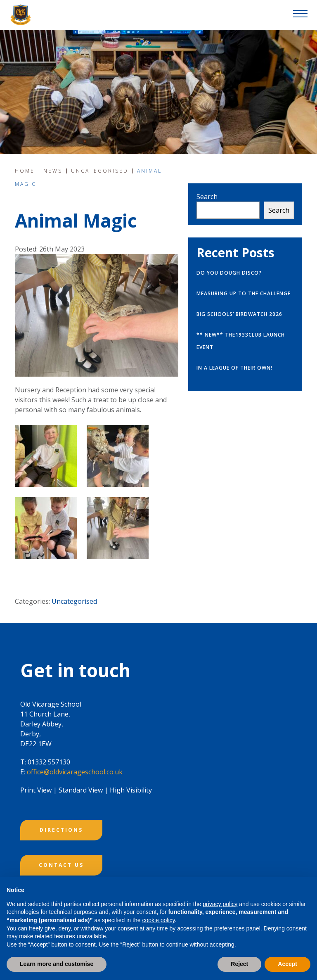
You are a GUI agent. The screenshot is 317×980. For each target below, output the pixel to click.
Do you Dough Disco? (229, 273)
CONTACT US (61, 865)
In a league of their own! (234, 368)
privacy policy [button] (220, 904)
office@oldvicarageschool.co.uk (75, 772)
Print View (36, 790)
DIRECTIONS (61, 830)
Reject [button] (239, 964)
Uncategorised (74, 601)
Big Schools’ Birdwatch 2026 (239, 314)
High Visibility (131, 790)
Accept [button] (287, 964)
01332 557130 (49, 762)
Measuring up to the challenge (244, 293)
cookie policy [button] (158, 920)
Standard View (81, 790)
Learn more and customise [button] (57, 964)
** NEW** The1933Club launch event (241, 341)
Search (207, 197)
